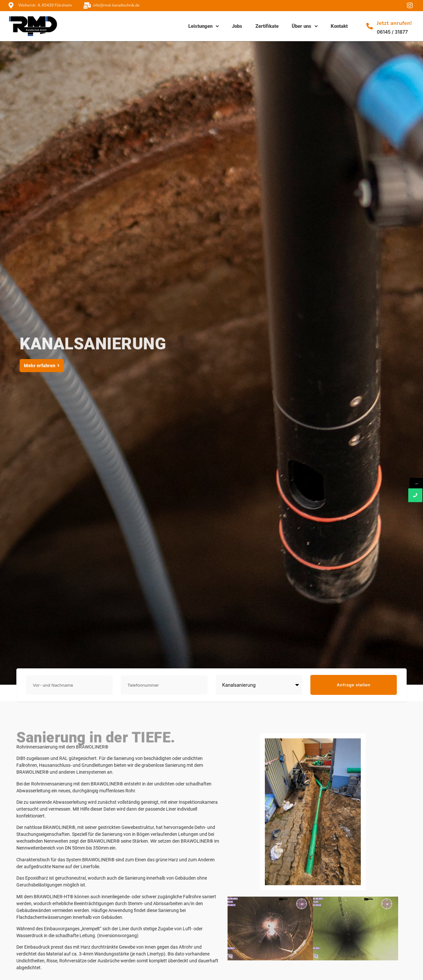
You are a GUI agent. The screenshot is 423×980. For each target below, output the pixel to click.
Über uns (305, 26)
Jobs (237, 26)
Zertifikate (267, 26)
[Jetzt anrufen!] (370, 26)
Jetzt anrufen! (394, 23)
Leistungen (203, 26)
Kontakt (339, 26)
